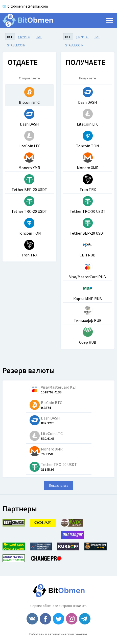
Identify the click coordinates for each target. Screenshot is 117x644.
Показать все (58, 486)
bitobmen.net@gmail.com (28, 6)
